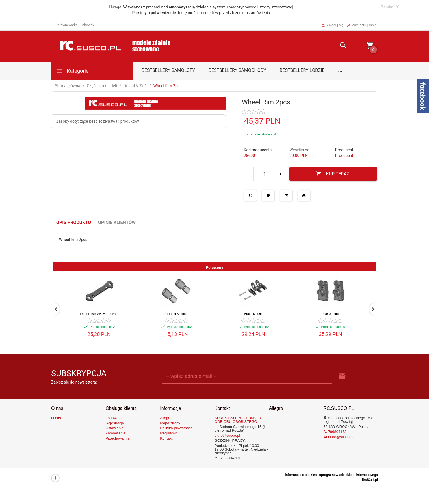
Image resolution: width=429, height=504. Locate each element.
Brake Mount (253, 314)
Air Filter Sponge (176, 314)
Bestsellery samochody (237, 70)
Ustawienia (115, 428)
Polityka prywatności (177, 428)
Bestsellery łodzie (302, 70)
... (340, 70)
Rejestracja (115, 423)
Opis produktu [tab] (74, 222)
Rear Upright (330, 314)
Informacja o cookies (301, 475)
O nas (56, 418)
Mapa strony (170, 423)
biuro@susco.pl (227, 435)
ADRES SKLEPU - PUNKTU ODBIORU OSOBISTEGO (238, 420)
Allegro (166, 418)
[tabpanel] (214, 245)
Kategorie (72, 71)
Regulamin (169, 433)
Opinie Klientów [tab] (117, 222)
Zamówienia (116, 433)
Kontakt (166, 438)
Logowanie (115, 418)
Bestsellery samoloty (168, 70)
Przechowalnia (118, 438)
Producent (344, 156)
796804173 (335, 432)
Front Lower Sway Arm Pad (99, 314)
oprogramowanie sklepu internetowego (348, 475)
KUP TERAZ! (333, 174)
